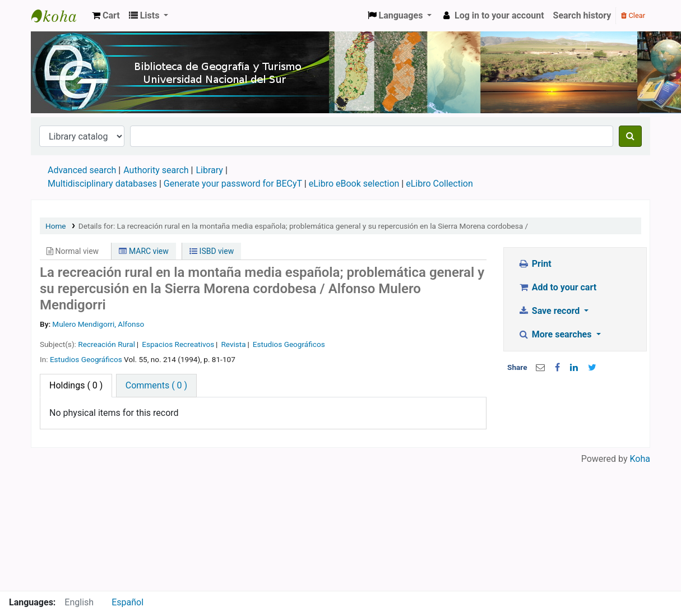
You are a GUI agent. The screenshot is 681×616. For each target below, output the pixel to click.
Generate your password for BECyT (233, 184)
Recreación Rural (106, 344)
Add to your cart (557, 287)
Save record (550, 311)
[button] (106, 16)
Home (56, 226)
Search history (582, 15)
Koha (640, 459)
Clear (633, 15)
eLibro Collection (439, 184)
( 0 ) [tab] (76, 385)
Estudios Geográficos (289, 344)
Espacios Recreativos (178, 344)
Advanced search (82, 170)
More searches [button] (556, 334)
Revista (233, 344)
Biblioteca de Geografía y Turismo (59, 16)
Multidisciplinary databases (103, 184)
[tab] (156, 386)
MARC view (143, 251)
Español (128, 602)
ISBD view (212, 251)
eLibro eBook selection (355, 184)
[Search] (630, 136)
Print (534, 264)
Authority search (156, 170)
